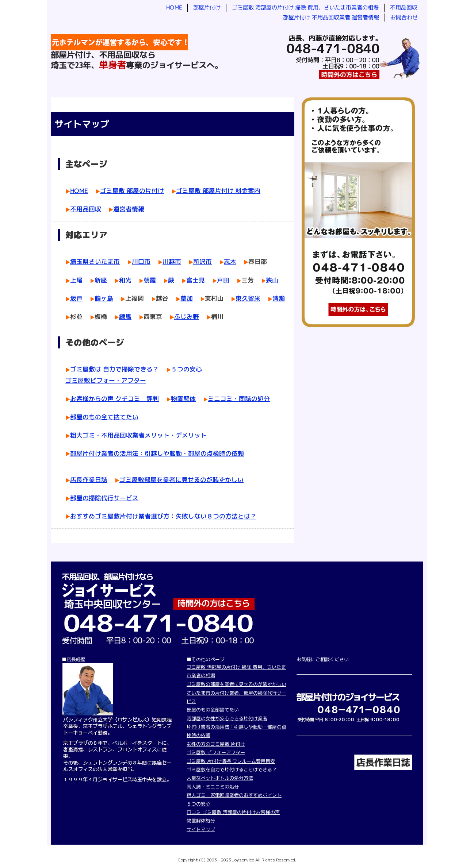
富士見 (196, 280)
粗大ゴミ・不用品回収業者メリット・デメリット (138, 435)
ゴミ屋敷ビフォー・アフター (106, 380)
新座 (101, 280)
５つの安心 (186, 369)
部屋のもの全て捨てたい (104, 417)
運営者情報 (129, 209)
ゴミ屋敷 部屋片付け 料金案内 (218, 191)
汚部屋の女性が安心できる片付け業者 (227, 718)
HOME (174, 7)
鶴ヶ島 (104, 298)
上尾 (76, 280)
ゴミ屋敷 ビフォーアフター (216, 752)
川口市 (141, 261)
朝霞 (150, 280)
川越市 (172, 261)
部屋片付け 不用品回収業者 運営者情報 (331, 17)
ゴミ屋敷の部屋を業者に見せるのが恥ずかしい (236, 684)
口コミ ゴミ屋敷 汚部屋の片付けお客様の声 (233, 812)
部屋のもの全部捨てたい (213, 710)
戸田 (223, 280)
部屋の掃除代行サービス (104, 498)
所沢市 (202, 261)
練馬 (125, 317)
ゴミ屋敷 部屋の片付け (132, 191)
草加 (187, 298)
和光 (125, 280)
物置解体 (183, 399)
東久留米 (248, 298)
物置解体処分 (201, 821)
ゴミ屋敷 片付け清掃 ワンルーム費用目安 (231, 761)
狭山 (272, 280)
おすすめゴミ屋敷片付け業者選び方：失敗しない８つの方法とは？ (163, 516)
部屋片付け (207, 7)
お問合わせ (404, 17)
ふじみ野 (187, 317)
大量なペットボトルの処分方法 (220, 778)
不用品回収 (404, 7)
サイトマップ (201, 829)
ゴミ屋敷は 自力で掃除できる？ (114, 369)
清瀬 (279, 298)
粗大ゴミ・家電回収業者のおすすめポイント (234, 795)
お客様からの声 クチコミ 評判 (114, 399)
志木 (230, 261)
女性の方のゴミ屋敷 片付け (216, 744)
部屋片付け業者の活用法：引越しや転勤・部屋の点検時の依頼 (157, 453)
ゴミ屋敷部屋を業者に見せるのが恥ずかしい (181, 480)
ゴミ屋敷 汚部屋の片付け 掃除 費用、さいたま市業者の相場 (305, 7)
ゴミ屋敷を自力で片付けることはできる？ (232, 769)
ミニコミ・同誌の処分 (239, 399)
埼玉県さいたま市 (95, 261)
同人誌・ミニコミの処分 (213, 787)
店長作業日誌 (89, 480)
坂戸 (76, 298)
